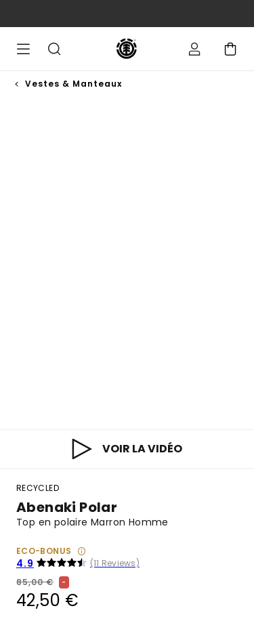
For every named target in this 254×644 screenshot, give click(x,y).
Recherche (54, 49)
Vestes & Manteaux (73, 84)
